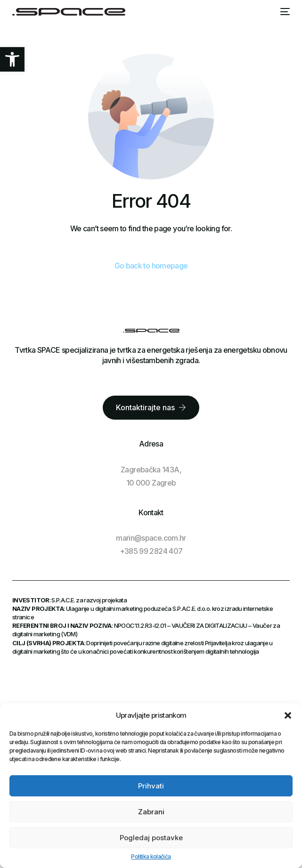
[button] (12, 59)
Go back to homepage (151, 266)
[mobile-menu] (285, 12)
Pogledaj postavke (151, 838)
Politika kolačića (151, 856)
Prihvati (151, 786)
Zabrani (151, 812)
